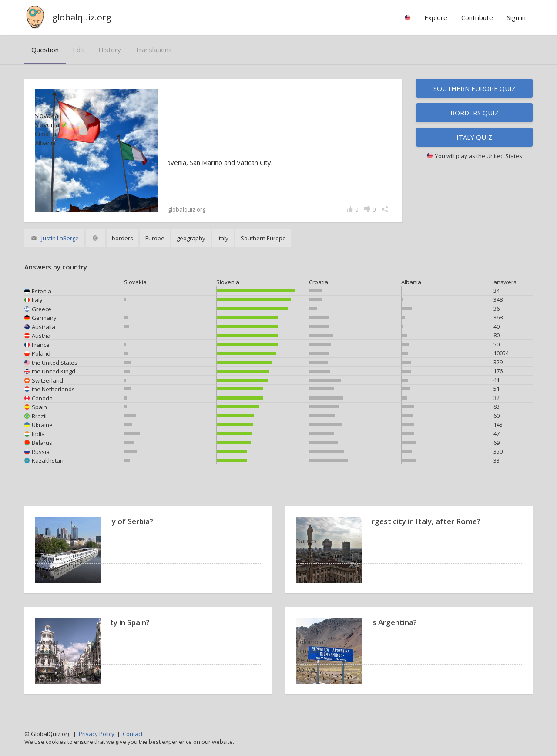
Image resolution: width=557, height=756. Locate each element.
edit (79, 50)
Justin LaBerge (60, 238)
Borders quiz (475, 113)
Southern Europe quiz (475, 88)
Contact (133, 734)
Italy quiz (474, 137)
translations (153, 50)
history (110, 50)
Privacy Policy (97, 734)
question (45, 50)
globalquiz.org (82, 17)
